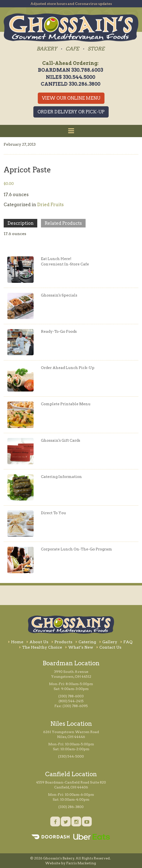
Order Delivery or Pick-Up (71, 112)
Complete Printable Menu (66, 404)
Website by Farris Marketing (71, 863)
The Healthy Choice (41, 647)
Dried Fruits (50, 205)
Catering (86, 642)
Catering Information (61, 477)
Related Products (63, 223)
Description (20, 223)
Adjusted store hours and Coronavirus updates (71, 4)
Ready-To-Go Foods (59, 332)
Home (16, 642)
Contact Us (109, 647)
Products (62, 642)
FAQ (127, 642)
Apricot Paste (27, 170)
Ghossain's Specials (59, 295)
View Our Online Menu (71, 98)
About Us (38, 642)
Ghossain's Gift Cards (61, 440)
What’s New (79, 647)
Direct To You (53, 513)
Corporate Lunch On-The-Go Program (77, 549)
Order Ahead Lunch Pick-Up (68, 368)
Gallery (108, 642)
